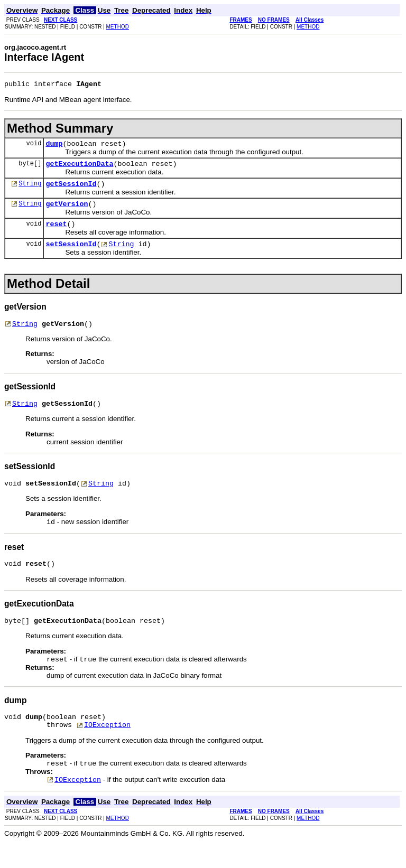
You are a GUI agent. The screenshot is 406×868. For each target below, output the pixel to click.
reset (56, 233)
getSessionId (71, 190)
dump (54, 146)
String (30, 189)
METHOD (118, 27)
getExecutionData (79, 168)
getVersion (67, 211)
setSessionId (71, 255)
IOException (107, 749)
